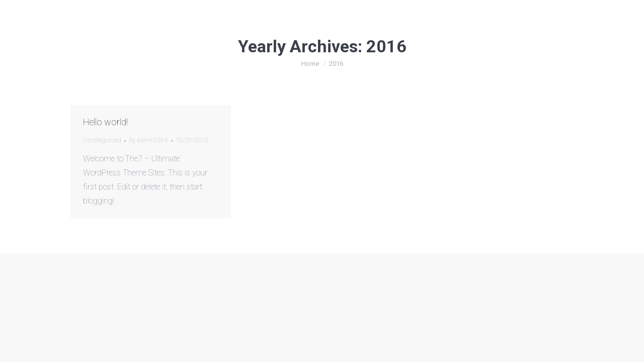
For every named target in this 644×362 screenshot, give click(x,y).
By (148, 140)
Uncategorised (102, 140)
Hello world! (105, 122)
